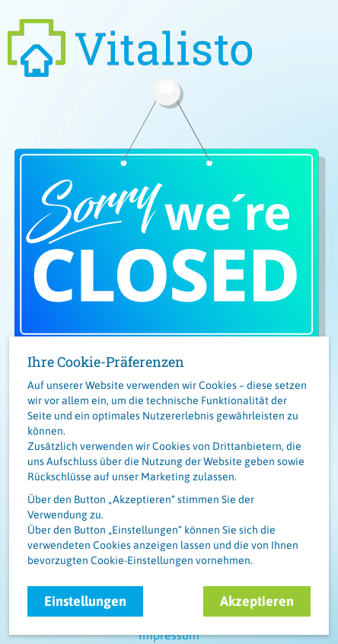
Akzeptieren (257, 601)
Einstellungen (85, 601)
